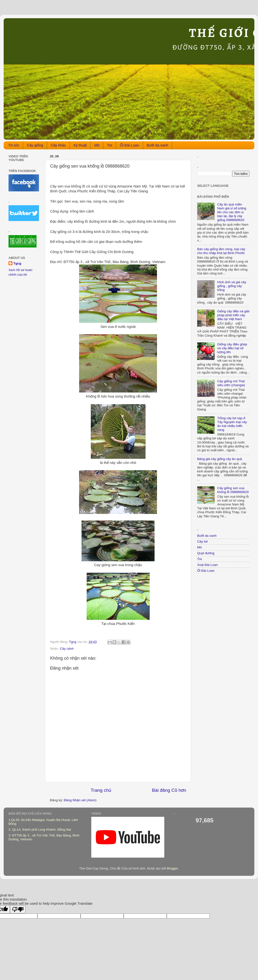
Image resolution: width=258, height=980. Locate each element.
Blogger (172, 868)
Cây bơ (202, 541)
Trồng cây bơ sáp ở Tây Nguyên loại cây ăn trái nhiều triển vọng (232, 424)
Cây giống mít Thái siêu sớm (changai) (231, 383)
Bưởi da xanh (158, 145)
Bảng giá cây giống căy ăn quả (220, 459)
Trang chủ (101, 790)
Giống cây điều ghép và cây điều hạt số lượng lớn (232, 348)
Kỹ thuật (80, 145)
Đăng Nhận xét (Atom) (80, 800)
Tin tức (14, 145)
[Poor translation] (18, 909)
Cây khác (58, 145)
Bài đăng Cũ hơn (169, 790)
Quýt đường (206, 553)
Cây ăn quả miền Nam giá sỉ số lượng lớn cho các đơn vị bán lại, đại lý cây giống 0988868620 (232, 212)
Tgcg (17, 263)
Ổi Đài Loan (129, 145)
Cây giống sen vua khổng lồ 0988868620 (233, 490)
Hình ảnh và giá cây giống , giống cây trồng (232, 286)
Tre (110, 145)
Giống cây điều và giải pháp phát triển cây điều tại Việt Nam (233, 315)
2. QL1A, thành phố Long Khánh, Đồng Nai (40, 830)
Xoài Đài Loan (207, 565)
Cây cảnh (67, 649)
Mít (97, 145)
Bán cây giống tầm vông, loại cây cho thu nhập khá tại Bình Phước (221, 251)
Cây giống (35, 145)
